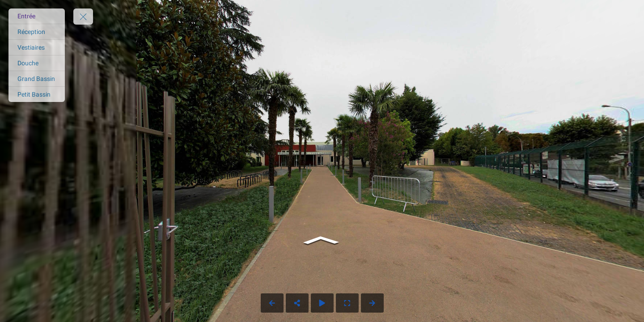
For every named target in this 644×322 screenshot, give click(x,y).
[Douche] (37, 63)
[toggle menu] (83, 17)
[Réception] (37, 32)
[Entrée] (37, 16)
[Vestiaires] (37, 47)
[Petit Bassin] (37, 94)
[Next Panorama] (372, 303)
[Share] (297, 303)
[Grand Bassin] (37, 79)
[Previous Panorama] (272, 303)
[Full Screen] (347, 303)
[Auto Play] (322, 303)
